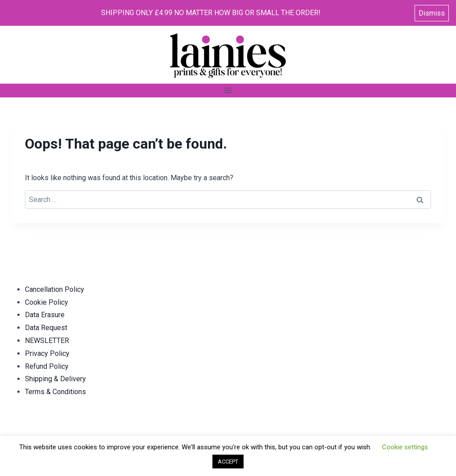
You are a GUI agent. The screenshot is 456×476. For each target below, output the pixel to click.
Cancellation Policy (55, 289)
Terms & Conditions (55, 392)
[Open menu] (228, 91)
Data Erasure (45, 315)
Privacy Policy (47, 353)
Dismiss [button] (432, 13)
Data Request (46, 328)
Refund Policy (47, 366)
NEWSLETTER (47, 341)
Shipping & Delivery (55, 379)
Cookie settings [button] (405, 447)
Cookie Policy (47, 302)
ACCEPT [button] (228, 462)
